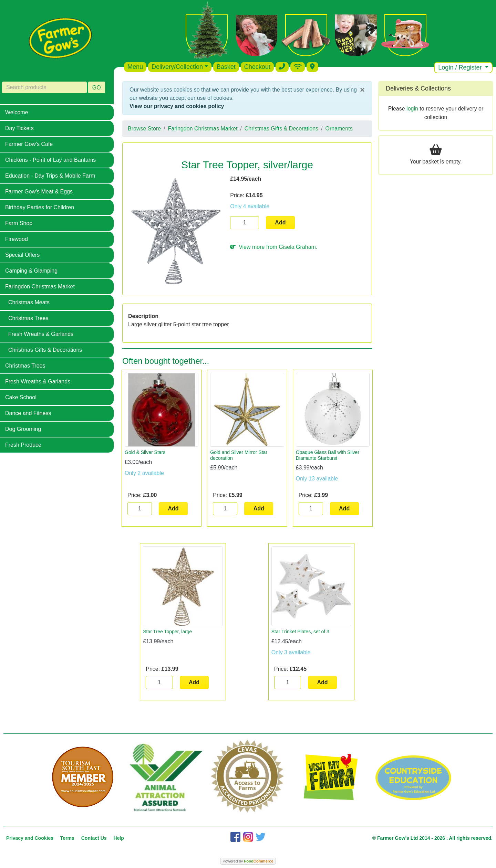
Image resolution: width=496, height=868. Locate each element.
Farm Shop (19, 223)
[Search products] (44, 87)
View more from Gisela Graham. (274, 247)
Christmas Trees (28, 318)
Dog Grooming (23, 429)
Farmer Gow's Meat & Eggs (39, 192)
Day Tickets (19, 128)
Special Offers (22, 255)
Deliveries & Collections (418, 88)
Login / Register (461, 67)
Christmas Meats (29, 302)
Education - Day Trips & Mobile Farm (50, 176)
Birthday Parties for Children (40, 207)
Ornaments (339, 129)
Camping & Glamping (31, 271)
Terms (67, 838)
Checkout (257, 67)
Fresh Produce (23, 445)
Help (119, 838)
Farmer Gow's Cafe (29, 144)
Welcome (17, 112)
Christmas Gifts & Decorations (45, 350)
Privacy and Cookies (30, 838)
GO (97, 88)
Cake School (21, 397)
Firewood (17, 239)
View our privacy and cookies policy (177, 106)
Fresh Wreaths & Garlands (41, 334)
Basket (226, 67)
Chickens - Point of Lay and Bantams (50, 160)
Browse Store (144, 129)
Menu (135, 67)
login (412, 109)
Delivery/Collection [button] (177, 67)
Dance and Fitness (28, 413)
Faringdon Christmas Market (40, 287)
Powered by (248, 861)
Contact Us (94, 838)
